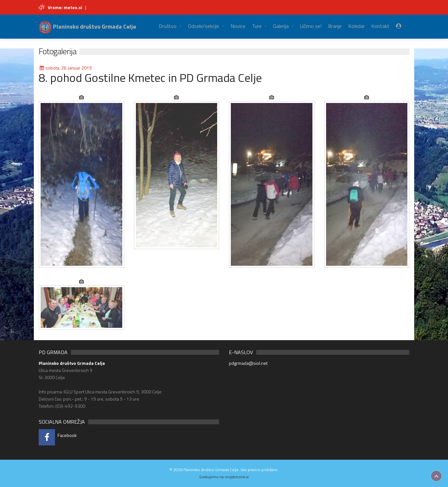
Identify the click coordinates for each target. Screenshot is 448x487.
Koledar (356, 26)
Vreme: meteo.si (65, 7)
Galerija (281, 26)
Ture (257, 26)
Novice (238, 26)
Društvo (168, 26)
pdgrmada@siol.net (248, 363)
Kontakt (380, 26)
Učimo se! (311, 26)
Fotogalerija (58, 51)
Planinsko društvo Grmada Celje (87, 26)
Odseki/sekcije (204, 26)
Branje (335, 26)
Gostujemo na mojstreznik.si (224, 477)
